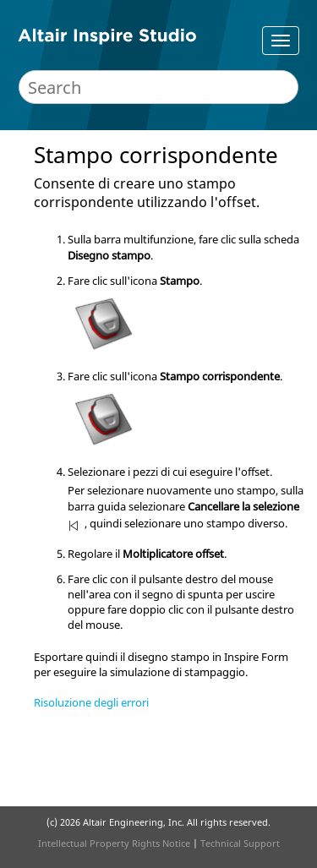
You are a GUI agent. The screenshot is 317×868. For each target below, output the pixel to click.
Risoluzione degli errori (91, 702)
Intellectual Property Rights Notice (114, 843)
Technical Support (240, 843)
